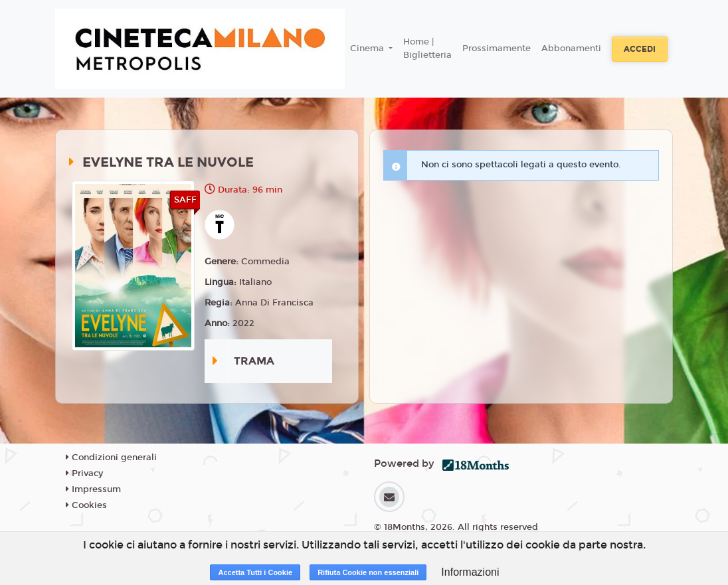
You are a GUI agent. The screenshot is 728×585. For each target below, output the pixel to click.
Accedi (640, 49)
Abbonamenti (571, 48)
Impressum (93, 489)
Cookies (86, 505)
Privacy (84, 473)
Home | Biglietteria (427, 48)
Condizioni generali (111, 458)
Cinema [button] (368, 48)
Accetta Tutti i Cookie (255, 572)
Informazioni (470, 572)
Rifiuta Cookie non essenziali (368, 572)
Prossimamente (497, 48)
